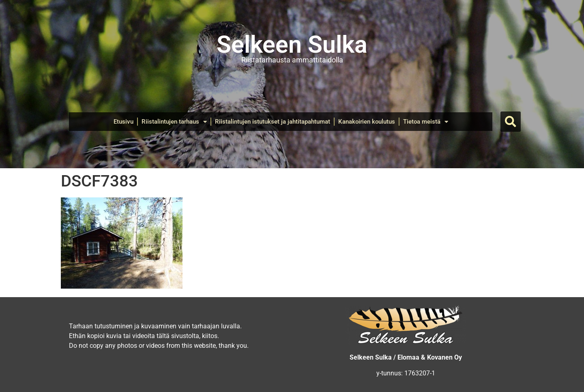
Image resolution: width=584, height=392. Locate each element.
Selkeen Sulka (292, 44)
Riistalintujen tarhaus (174, 122)
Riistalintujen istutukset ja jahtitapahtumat (273, 122)
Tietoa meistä (426, 122)
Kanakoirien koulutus (367, 122)
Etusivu (123, 122)
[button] (511, 122)
